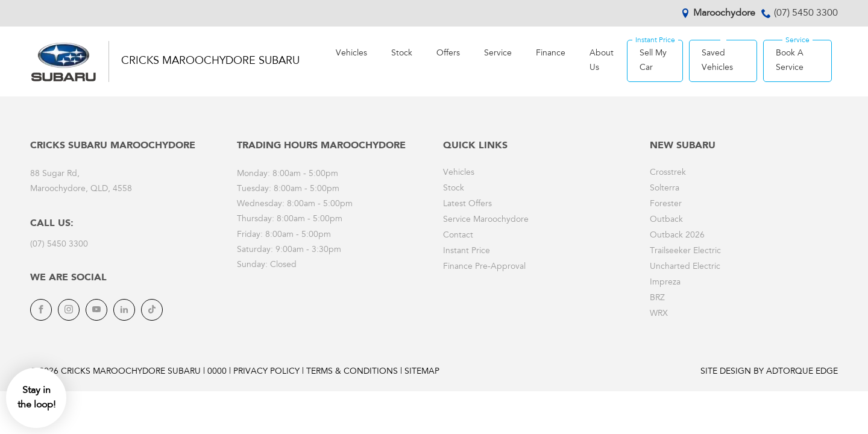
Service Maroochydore (486, 220)
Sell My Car (653, 61)
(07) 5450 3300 (806, 13)
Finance (551, 54)
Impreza (665, 283)
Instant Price (467, 251)
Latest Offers (467, 204)
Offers (448, 54)
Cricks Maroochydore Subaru (210, 61)
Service (498, 54)
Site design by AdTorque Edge (769, 372)
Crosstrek (668, 173)
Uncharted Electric (685, 267)
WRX (659, 314)
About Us (602, 61)
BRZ (657, 298)
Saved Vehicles (717, 61)
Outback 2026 (677, 236)
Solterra (665, 189)
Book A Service (790, 61)
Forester (666, 204)
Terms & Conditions (352, 372)
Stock (402, 54)
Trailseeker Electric (685, 251)
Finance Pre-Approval (484, 267)
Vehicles (351, 54)
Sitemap (422, 372)
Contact (458, 236)
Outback (666, 220)
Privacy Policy (266, 372)
